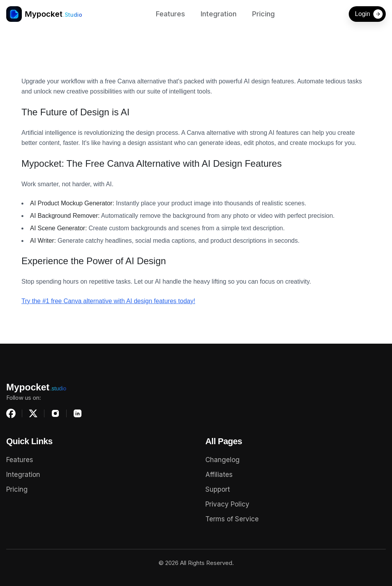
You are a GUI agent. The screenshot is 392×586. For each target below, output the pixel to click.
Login (369, 14)
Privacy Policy (227, 504)
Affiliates (219, 475)
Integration (219, 14)
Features (170, 14)
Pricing (263, 14)
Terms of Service (232, 519)
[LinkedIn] (78, 413)
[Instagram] (55, 413)
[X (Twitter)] (33, 413)
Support (218, 489)
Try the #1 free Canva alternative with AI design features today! (108, 301)
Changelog (222, 460)
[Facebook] (11, 413)
